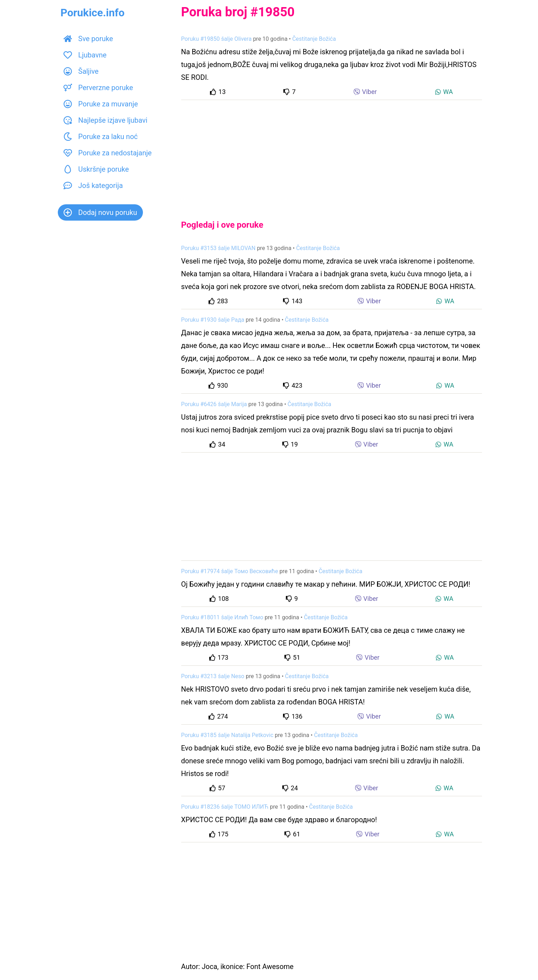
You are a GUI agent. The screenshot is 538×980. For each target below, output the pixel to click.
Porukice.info (93, 13)
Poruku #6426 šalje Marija (214, 404)
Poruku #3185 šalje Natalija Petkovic (227, 735)
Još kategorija (93, 186)
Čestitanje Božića (314, 39)
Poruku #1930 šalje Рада (213, 320)
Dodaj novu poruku (100, 212)
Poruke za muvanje (101, 104)
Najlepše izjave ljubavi (106, 120)
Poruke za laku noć (101, 137)
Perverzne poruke (98, 88)
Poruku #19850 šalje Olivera (217, 39)
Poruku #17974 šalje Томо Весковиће (230, 571)
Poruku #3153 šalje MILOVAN (218, 248)
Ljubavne (85, 55)
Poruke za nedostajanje (108, 153)
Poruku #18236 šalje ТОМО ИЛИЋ (225, 807)
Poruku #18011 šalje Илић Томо (222, 617)
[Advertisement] (332, 154)
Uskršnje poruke (96, 169)
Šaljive (81, 71)
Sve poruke (88, 39)
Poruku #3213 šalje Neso (213, 676)
